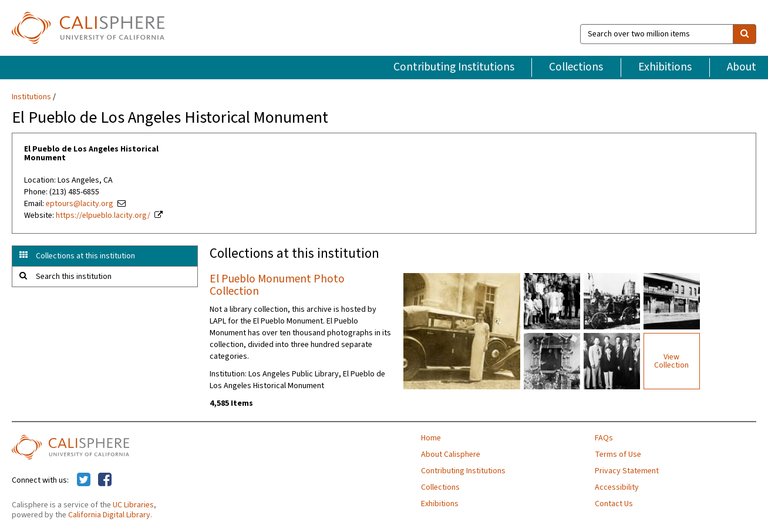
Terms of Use (618, 454)
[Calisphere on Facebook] (105, 480)
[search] (745, 34)
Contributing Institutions (454, 67)
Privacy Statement (627, 471)
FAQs (604, 438)
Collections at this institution (85, 256)
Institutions (31, 97)
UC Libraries (133, 505)
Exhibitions (665, 67)
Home (431, 438)
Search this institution (74, 277)
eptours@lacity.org (80, 204)
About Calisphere (451, 454)
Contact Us (614, 504)
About (742, 67)
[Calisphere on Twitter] (84, 480)
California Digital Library (109, 515)
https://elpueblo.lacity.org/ (103, 216)
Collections (576, 67)
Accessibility (617, 487)
